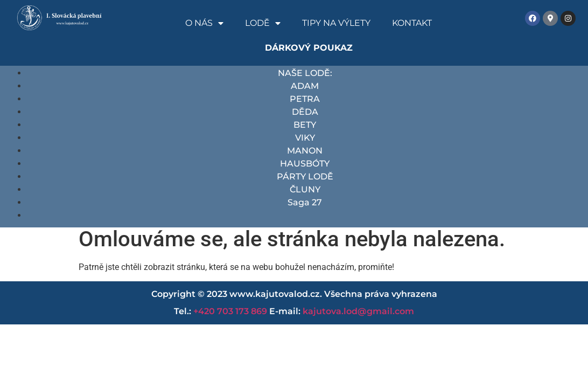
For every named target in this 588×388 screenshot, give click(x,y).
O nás (204, 23)
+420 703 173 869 (230, 311)
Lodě (263, 23)
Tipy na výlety (336, 23)
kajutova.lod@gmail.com (358, 311)
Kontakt (412, 23)
